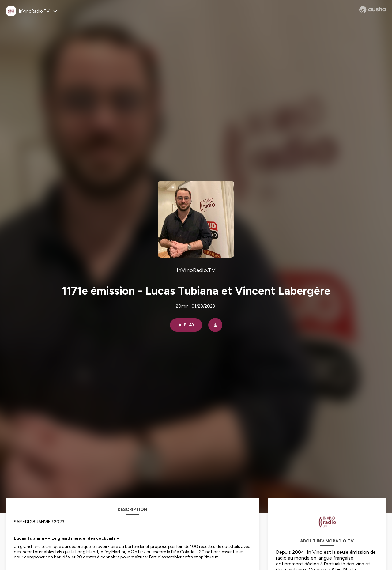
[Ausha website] (373, 10)
